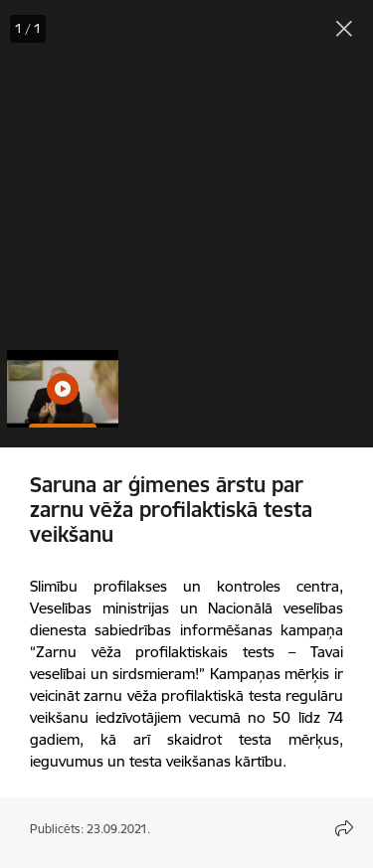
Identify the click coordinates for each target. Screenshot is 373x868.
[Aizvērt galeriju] (344, 29)
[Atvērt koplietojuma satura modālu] (344, 828)
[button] (63, 389)
